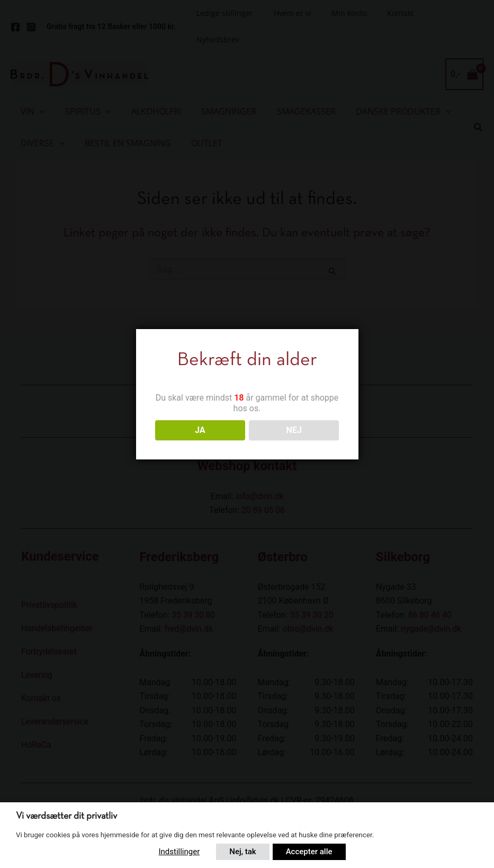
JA (200, 430)
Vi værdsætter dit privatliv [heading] (66, 818)
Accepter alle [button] (310, 852)
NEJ (294, 430)
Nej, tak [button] (242, 852)
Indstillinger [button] (177, 852)
